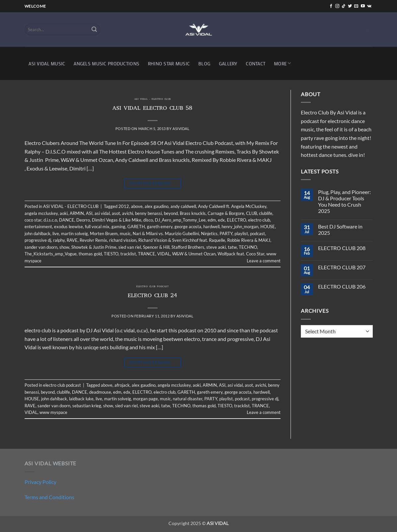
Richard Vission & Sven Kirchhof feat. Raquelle (182, 240)
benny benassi (148, 213)
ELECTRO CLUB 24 (152, 296)
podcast (258, 233)
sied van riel (130, 247)
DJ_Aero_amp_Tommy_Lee (180, 220)
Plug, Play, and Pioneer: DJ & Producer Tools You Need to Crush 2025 (344, 201)
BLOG (204, 64)
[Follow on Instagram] (337, 6)
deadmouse (100, 392)
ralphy (59, 240)
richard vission (123, 240)
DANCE (67, 220)
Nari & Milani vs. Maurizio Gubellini (166, 233)
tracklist (128, 254)
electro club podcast (152, 287)
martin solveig (74, 233)
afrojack (122, 385)
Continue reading (153, 183)
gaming (118, 227)
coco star (33, 220)
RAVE (72, 240)
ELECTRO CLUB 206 (342, 286)
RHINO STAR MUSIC (169, 64)
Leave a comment (264, 261)
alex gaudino (157, 206)
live (56, 233)
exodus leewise (68, 227)
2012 (124, 206)
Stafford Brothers (188, 247)
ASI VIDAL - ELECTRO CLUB (153, 100)
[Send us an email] (356, 6)
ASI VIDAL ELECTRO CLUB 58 (152, 109)
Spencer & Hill (156, 247)
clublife (266, 213)
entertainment (38, 227)
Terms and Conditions (49, 497)
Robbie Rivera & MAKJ (249, 240)
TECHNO (248, 247)
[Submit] (94, 30)
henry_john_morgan (240, 227)
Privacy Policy (40, 482)
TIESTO (111, 254)
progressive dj (38, 240)
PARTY (226, 233)
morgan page (145, 399)
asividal (181, 129)
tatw (232, 247)
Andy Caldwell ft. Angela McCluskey (232, 206)
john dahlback (37, 233)
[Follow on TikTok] (344, 6)
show (64, 247)
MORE (283, 63)
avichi (128, 213)
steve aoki (216, 247)
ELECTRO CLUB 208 (342, 248)
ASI (89, 213)
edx (221, 220)
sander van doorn (41, 247)
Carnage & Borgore (226, 213)
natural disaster (188, 399)
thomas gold (90, 254)
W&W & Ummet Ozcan (194, 254)
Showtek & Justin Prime (94, 247)
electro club (259, 220)
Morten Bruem (104, 233)
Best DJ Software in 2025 (340, 230)
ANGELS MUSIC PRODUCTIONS (106, 64)
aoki (64, 213)
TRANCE (147, 254)
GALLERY (228, 64)
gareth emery (160, 227)
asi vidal (102, 213)
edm (212, 220)
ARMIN (77, 213)
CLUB (252, 213)
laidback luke (81, 399)
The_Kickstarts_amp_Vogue (51, 254)
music (125, 233)
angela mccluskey (41, 213)
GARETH (136, 227)
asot (116, 213)
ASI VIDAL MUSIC (47, 64)
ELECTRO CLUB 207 (342, 267)
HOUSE (268, 227)
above (137, 206)
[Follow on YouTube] (363, 6)
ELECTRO (236, 220)
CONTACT (256, 64)
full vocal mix (97, 227)
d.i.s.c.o (50, 220)
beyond (171, 213)
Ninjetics (209, 233)
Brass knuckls (193, 213)
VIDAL (164, 254)
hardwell (211, 227)
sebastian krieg (87, 406)
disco (148, 220)
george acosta (188, 227)
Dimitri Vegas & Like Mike (117, 220)
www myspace (53, 412)
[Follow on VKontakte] (369, 6)
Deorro (83, 220)
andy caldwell (183, 206)
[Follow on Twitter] (350, 6)
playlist (241, 233)
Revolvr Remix (93, 240)
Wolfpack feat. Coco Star (241, 254)
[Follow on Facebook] (331, 6)
